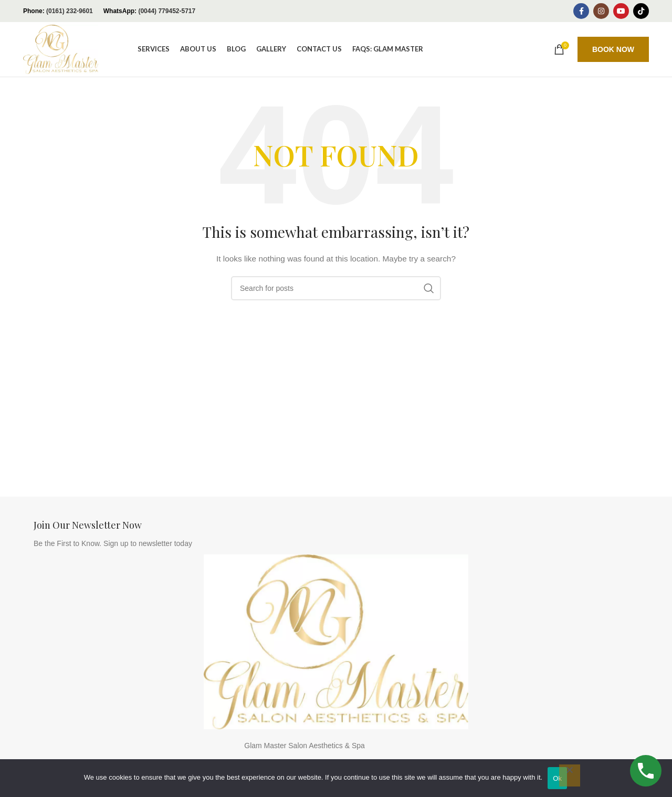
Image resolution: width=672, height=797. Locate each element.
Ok (557, 778)
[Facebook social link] (581, 11)
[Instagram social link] (601, 11)
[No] (570, 775)
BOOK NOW (613, 49)
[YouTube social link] (621, 11)
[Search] (336, 288)
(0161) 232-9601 (70, 11)
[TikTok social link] (641, 11)
